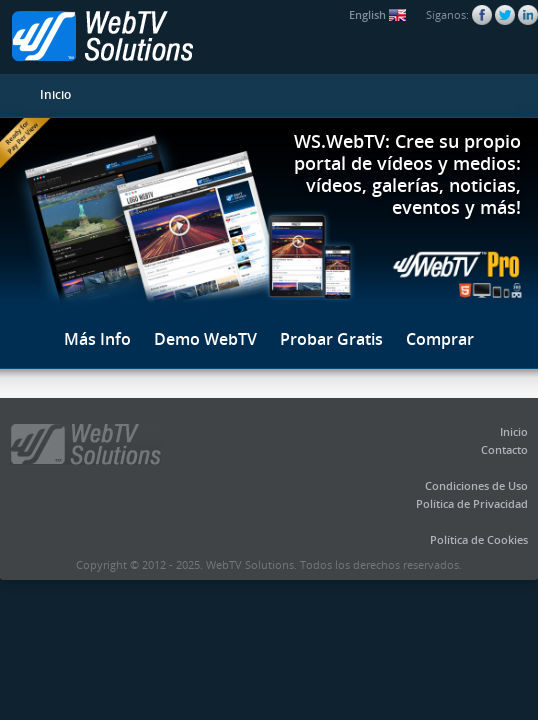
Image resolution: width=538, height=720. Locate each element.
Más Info (97, 339)
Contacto (504, 449)
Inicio (55, 94)
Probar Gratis (331, 339)
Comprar (440, 339)
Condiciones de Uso (476, 485)
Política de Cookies (479, 539)
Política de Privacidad (472, 503)
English (377, 14)
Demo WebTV (205, 339)
